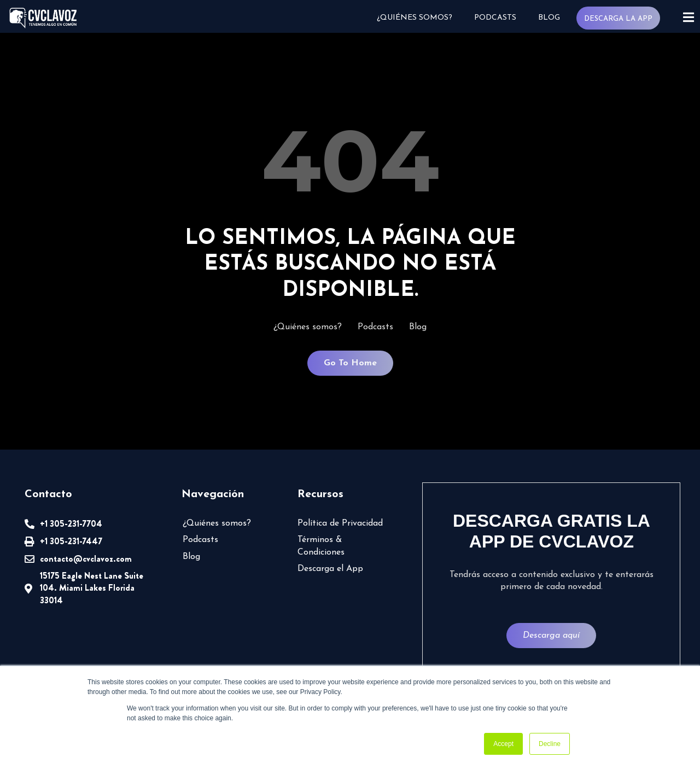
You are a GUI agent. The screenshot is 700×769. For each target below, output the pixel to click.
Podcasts (494, 18)
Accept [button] (503, 744)
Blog (548, 18)
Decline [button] (550, 744)
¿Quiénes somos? (413, 18)
